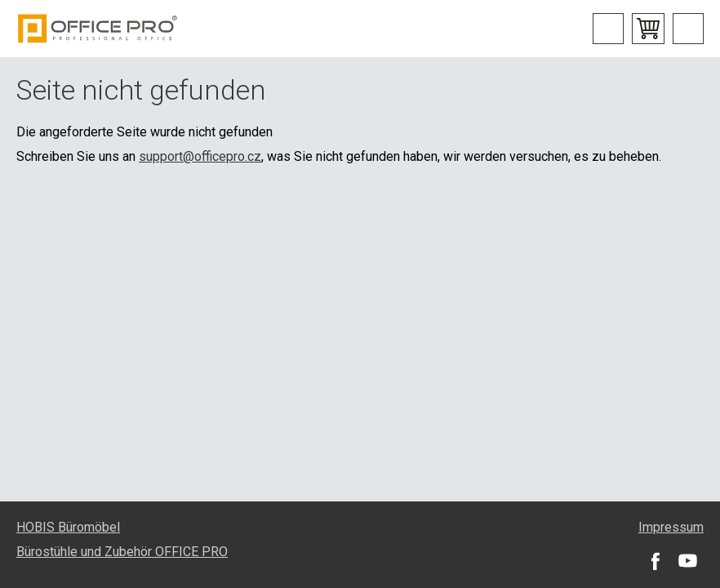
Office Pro (98, 29)
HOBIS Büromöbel (68, 527)
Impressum (671, 527)
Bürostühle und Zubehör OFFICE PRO (122, 552)
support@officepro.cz (200, 156)
